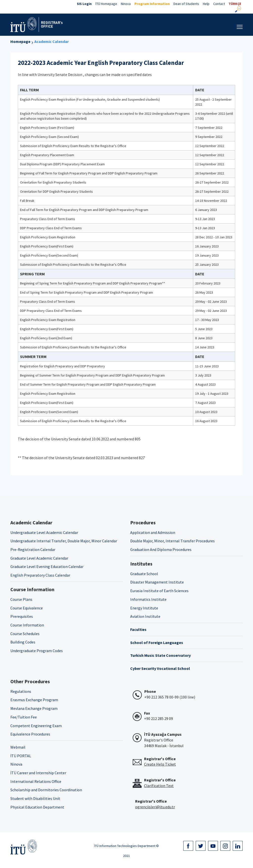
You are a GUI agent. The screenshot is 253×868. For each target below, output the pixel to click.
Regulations (21, 691)
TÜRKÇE (235, 4)
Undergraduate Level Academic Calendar (44, 532)
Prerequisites (22, 616)
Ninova (126, 4)
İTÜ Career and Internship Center (38, 773)
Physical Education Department (37, 807)
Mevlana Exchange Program (34, 708)
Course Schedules (25, 634)
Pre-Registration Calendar (33, 549)
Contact (219, 4)
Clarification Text (159, 786)
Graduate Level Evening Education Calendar (47, 566)
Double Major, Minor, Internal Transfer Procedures (172, 541)
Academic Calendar (52, 41)
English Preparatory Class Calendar (40, 575)
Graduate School (144, 574)
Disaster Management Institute (157, 582)
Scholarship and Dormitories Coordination (46, 790)
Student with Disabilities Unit (35, 798)
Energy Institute (144, 608)
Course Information (27, 625)
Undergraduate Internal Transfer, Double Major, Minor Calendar (64, 541)
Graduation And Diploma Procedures (161, 549)
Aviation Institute (145, 616)
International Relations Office (36, 781)
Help (206, 4)
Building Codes (23, 642)
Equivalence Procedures (30, 734)
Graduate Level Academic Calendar (39, 558)
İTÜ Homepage (106, 4)
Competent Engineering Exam (36, 726)
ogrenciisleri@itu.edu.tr (155, 807)
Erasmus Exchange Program (34, 700)
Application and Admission (153, 532)
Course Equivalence (27, 608)
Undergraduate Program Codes (37, 651)
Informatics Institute (148, 599)
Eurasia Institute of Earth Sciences (159, 591)
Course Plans (21, 599)
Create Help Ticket (160, 764)
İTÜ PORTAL (21, 756)
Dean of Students (186, 4)
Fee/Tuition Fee (24, 717)
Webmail (18, 747)
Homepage (20, 41)
